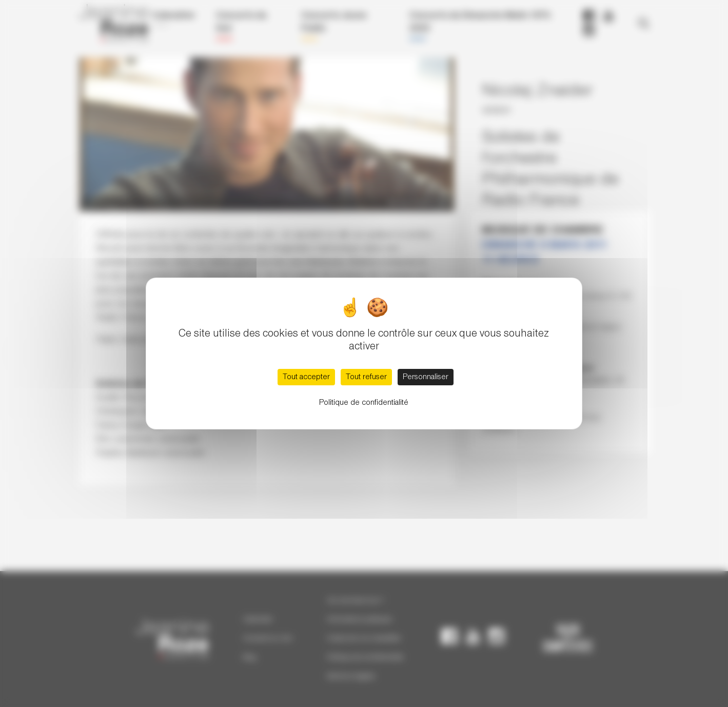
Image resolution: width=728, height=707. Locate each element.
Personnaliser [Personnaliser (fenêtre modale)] (426, 377)
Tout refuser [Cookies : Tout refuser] (366, 377)
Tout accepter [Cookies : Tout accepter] (306, 377)
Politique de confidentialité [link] (364, 403)
